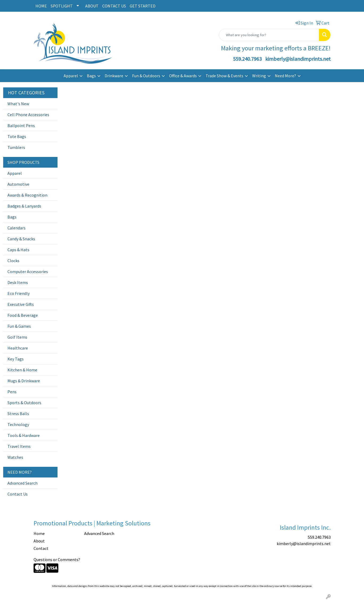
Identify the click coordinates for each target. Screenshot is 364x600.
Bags (91, 76)
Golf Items (17, 337)
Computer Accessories (28, 271)
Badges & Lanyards (24, 206)
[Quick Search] (269, 35)
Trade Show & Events (224, 76)
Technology (18, 424)
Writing (259, 76)
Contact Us (18, 494)
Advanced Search (23, 483)
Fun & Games (19, 326)
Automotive (18, 184)
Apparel (71, 76)
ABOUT (92, 6)
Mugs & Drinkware (24, 381)
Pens (12, 392)
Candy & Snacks (21, 239)
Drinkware (114, 76)
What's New (18, 104)
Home (39, 533)
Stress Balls (18, 413)
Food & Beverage (23, 315)
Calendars (17, 228)
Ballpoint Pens (21, 125)
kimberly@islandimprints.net (298, 59)
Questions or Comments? (57, 560)
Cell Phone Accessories (28, 115)
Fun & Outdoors (146, 76)
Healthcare (18, 348)
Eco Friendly (19, 293)
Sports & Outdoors (24, 403)
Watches (15, 457)
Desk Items (18, 282)
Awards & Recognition (27, 195)
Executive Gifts (21, 304)
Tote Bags (17, 136)
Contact (41, 548)
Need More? (285, 76)
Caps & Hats (18, 250)
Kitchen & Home (22, 370)
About (39, 541)
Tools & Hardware (24, 435)
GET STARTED (143, 6)
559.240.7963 (247, 59)
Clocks (13, 261)
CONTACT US (114, 6)
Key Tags (16, 359)
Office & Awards (183, 76)
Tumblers (16, 147)
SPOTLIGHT (62, 6)
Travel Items (19, 446)
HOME (41, 6)
